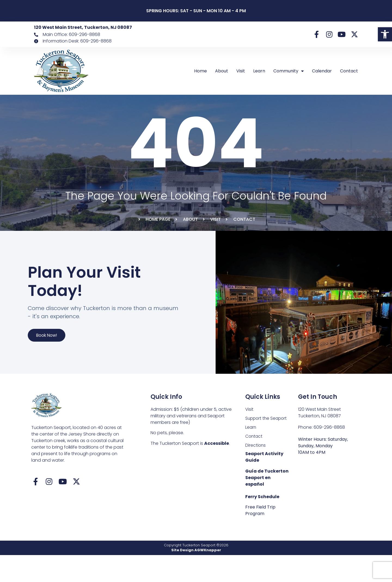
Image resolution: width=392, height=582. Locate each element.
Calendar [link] (322, 71)
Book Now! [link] (51, 351)
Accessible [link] (217, 469)
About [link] (222, 71)
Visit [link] (241, 71)
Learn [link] (259, 71)
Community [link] (289, 71)
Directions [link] (256, 472)
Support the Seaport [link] (267, 444)
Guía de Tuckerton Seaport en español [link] (267, 505)
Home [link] (200, 71)
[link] (385, 34)
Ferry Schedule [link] (262, 524)
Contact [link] (349, 71)
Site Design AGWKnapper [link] (196, 577)
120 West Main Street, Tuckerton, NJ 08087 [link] (83, 27)
